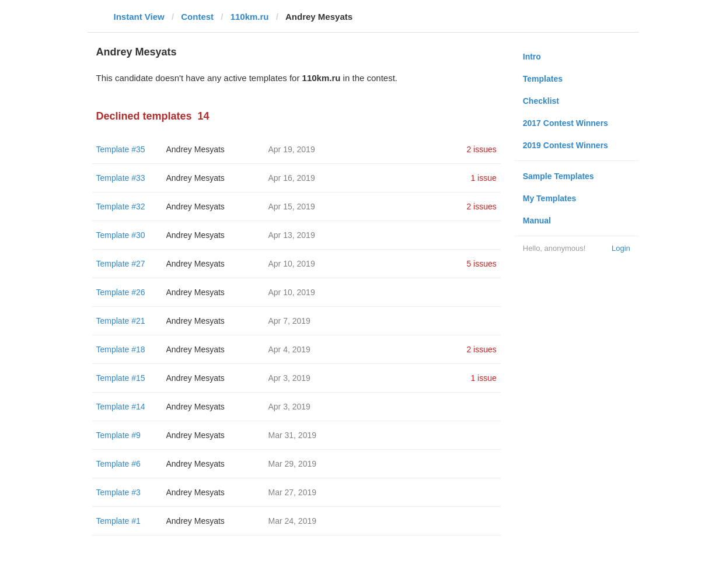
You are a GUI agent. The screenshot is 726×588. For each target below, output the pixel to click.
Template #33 (121, 178)
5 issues (481, 264)
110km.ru (250, 17)
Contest (197, 17)
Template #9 (118, 435)
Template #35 (121, 149)
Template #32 (121, 206)
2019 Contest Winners (566, 145)
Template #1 (118, 521)
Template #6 (118, 464)
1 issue (483, 178)
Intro (532, 57)
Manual (537, 220)
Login (621, 248)
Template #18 (121, 349)
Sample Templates (559, 176)
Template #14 (121, 407)
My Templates (550, 198)
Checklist (541, 101)
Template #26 (121, 292)
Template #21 (121, 321)
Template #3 (118, 492)
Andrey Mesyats (196, 149)
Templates (543, 79)
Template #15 (121, 378)
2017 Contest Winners (566, 123)
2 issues (481, 149)
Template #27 (121, 264)
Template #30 (121, 235)
